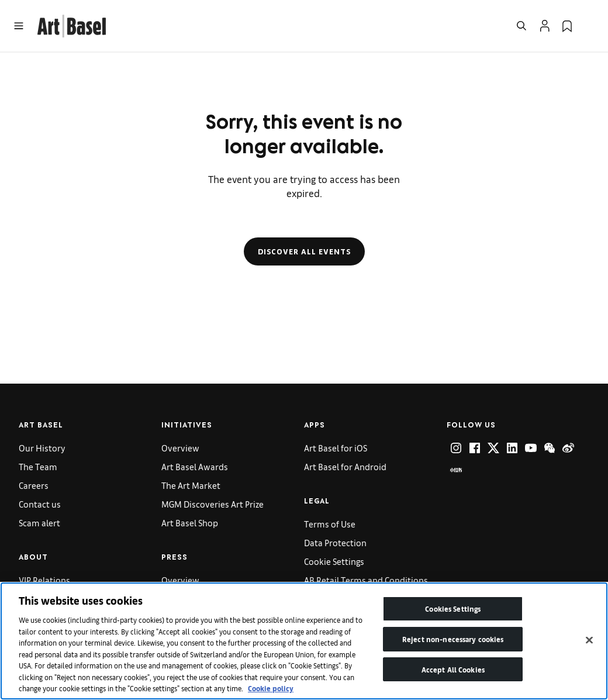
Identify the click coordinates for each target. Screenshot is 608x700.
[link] (72, 24)
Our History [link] (42, 448)
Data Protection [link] (335, 542)
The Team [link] (38, 466)
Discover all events (304, 251)
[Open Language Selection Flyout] (589, 26)
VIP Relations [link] (44, 580)
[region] (304, 641)
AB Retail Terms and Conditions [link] (366, 580)
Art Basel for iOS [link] (336, 448)
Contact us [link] (40, 504)
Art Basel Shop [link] (190, 523)
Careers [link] (34, 485)
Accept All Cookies (453, 669)
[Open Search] (521, 26)
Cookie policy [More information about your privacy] (271, 688)
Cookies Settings (453, 608)
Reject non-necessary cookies (453, 639)
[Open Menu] (19, 26)
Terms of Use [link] (330, 524)
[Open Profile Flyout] (545, 26)
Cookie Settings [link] (334, 561)
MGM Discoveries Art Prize (213, 504)
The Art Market (191, 485)
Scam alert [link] (39, 523)
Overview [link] (180, 448)
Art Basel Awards (195, 466)
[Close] (589, 640)
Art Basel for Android (345, 466)
